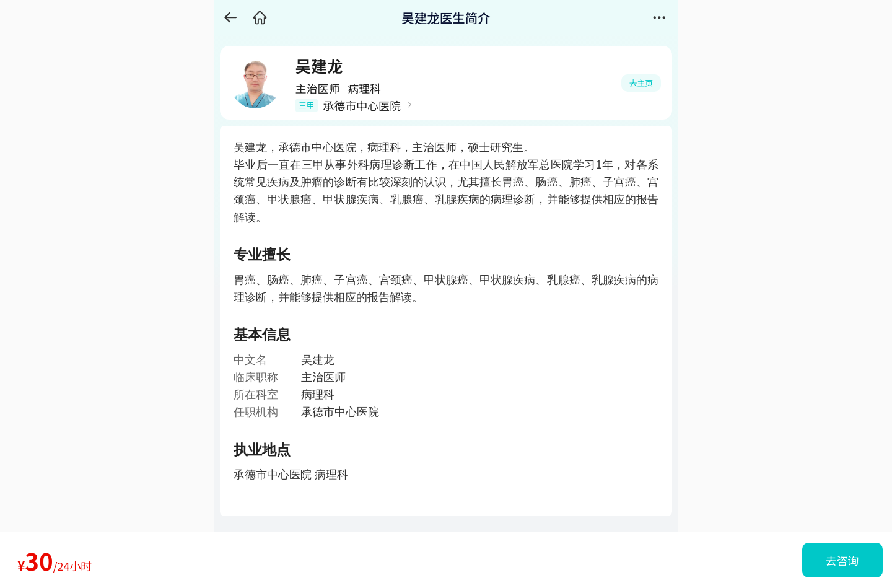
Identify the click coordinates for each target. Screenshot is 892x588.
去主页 (641, 83)
